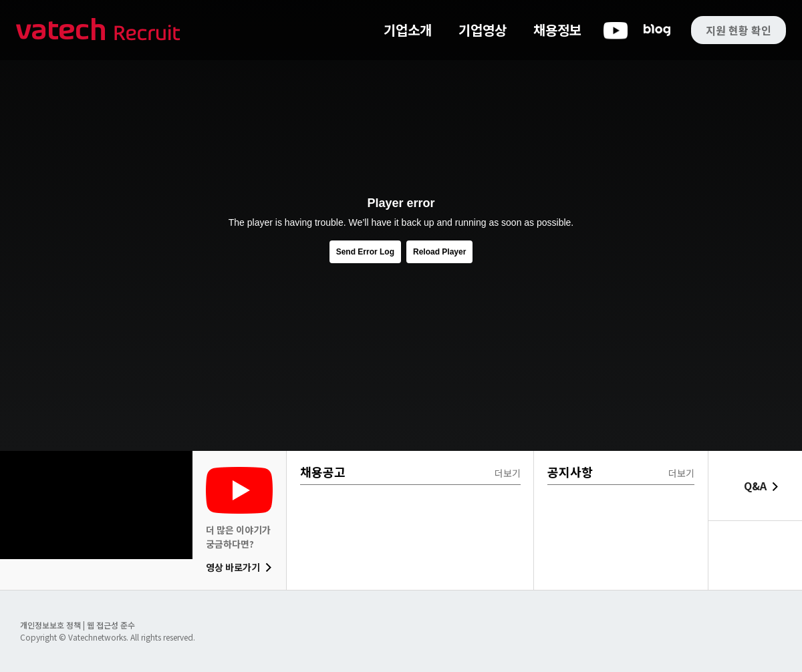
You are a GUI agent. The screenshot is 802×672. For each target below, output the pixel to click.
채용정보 (557, 30)
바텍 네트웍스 (98, 30)
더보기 (508, 473)
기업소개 (408, 30)
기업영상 (483, 30)
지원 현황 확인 (739, 30)
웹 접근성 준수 (111, 625)
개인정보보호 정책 (51, 625)
